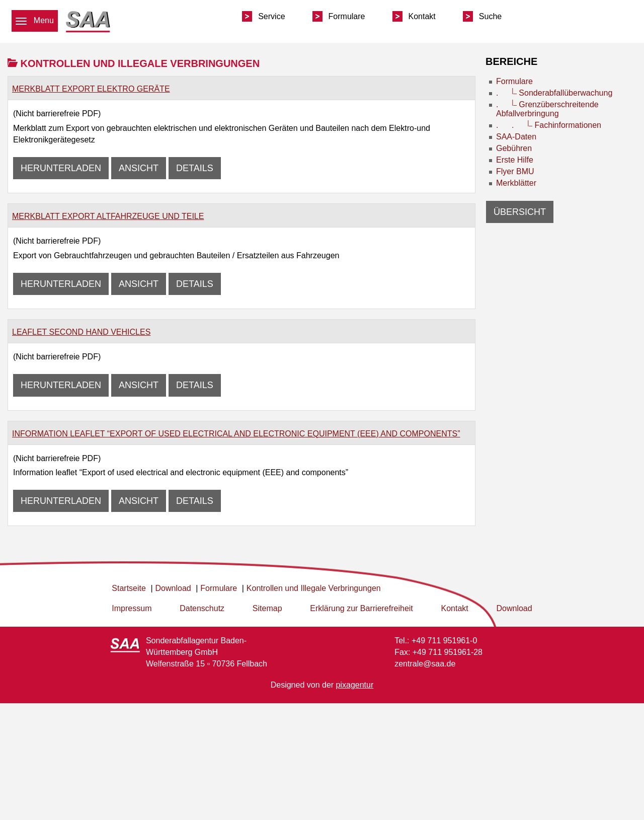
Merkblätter (516, 183)
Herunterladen (61, 168)
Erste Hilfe (515, 160)
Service (271, 16)
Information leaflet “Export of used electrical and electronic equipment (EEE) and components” (236, 434)
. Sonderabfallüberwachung (554, 93)
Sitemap (267, 608)
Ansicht (139, 168)
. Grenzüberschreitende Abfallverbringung (547, 109)
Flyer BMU (515, 171)
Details (195, 168)
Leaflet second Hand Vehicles (81, 332)
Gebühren (514, 148)
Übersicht (520, 212)
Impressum (132, 608)
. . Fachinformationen (549, 125)
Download (514, 608)
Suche (490, 16)
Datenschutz (202, 608)
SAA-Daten (516, 137)
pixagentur (355, 685)
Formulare (347, 16)
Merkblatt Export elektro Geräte (91, 89)
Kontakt (422, 16)
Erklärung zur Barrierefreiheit (361, 608)
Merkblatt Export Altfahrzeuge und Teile (108, 216)
